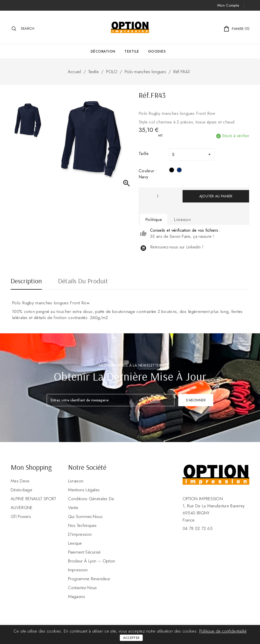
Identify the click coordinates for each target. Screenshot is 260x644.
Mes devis (20, 481)
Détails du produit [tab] (83, 281)
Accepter (131, 638)
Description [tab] (26, 281)
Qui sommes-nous (85, 516)
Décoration (103, 51)
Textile (132, 51)
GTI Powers (21, 516)
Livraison (76, 481)
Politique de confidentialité (223, 631)
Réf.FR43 (182, 72)
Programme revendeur (89, 579)
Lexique (75, 543)
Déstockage (21, 490)
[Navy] (179, 171)
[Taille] (192, 154)
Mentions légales (84, 490)
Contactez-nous (83, 588)
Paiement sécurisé (84, 552)
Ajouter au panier (216, 196)
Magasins (77, 596)
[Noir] (172, 171)
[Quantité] (157, 196)
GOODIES (157, 51)
